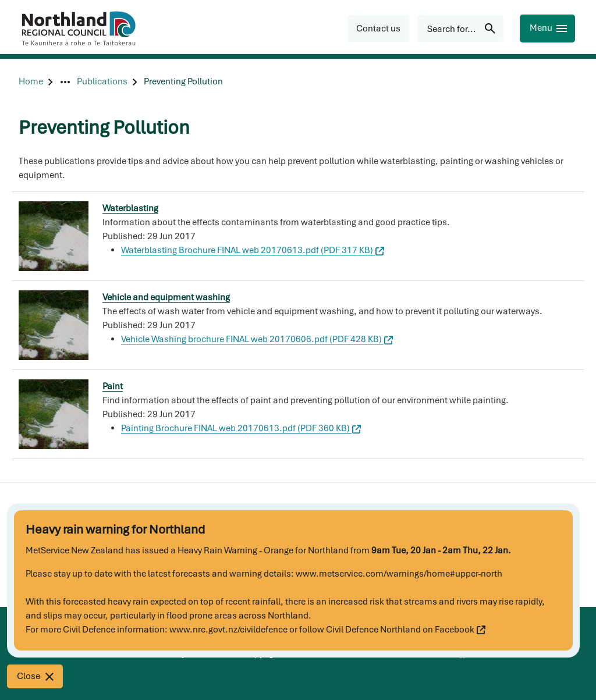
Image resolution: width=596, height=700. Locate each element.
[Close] (35, 676)
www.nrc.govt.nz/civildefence (228, 630)
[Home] (31, 82)
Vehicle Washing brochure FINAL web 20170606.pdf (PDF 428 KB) (257, 339)
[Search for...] (460, 29)
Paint (113, 386)
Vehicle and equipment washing (166, 297)
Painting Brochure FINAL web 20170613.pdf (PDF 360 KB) (241, 428)
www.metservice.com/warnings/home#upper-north (399, 574)
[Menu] (547, 29)
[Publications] (102, 82)
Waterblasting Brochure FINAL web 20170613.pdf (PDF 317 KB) (253, 250)
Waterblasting (130, 208)
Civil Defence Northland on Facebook (406, 630)
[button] (378, 29)
